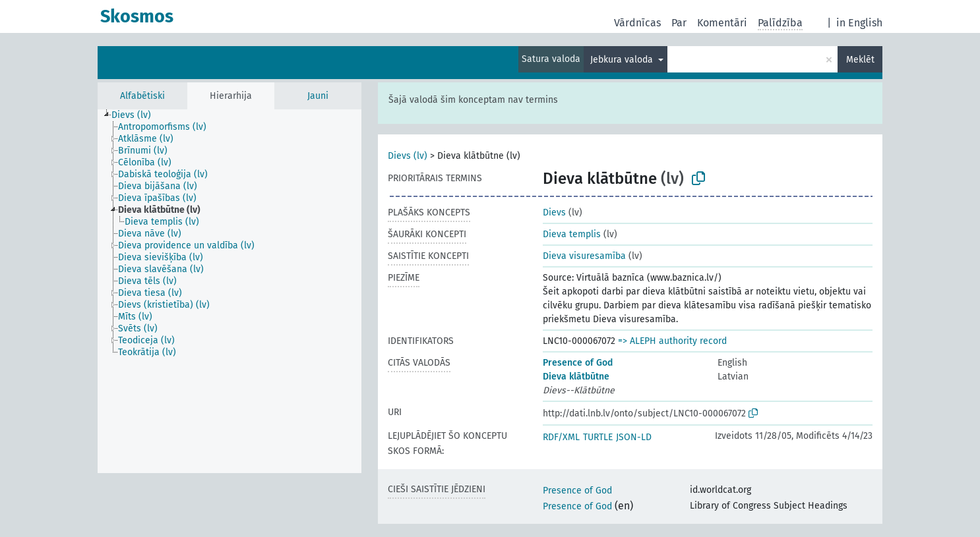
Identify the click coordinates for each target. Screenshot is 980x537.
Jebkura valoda (623, 60)
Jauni (318, 96)
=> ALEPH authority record (672, 341)
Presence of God (578, 363)
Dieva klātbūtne (576, 377)
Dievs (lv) (408, 156)
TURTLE (598, 437)
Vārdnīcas (637, 23)
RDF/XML (561, 437)
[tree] (230, 291)
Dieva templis (572, 234)
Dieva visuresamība (584, 256)
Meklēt (860, 60)
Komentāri (722, 23)
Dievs (554, 212)
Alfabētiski (142, 96)
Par (679, 23)
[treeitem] (137, 115)
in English (859, 23)
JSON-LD (634, 437)
